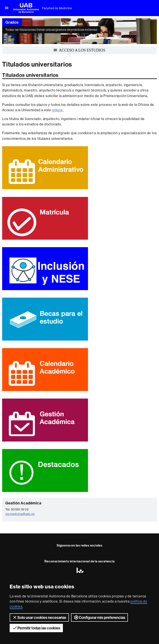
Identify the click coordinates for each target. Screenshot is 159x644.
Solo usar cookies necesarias (39, 617)
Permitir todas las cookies (36, 628)
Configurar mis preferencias (99, 617)
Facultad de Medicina (57, 8)
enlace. (58, 110)
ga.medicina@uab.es (20, 514)
